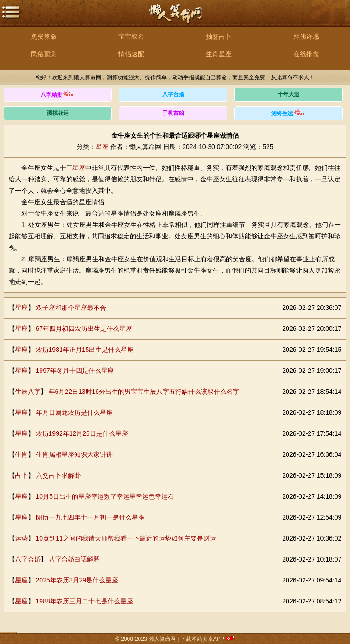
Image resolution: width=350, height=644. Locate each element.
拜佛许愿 (306, 36)
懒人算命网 (175, 18)
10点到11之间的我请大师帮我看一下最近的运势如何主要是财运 (126, 538)
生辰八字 (28, 392)
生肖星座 (219, 54)
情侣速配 (131, 54)
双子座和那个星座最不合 (71, 308)
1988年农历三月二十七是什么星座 (85, 601)
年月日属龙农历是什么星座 (74, 412)
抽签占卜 (219, 36)
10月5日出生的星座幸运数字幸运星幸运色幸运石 (105, 496)
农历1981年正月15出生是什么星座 (85, 350)
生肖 (21, 454)
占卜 (21, 475)
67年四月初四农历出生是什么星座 (84, 329)
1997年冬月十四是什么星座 (75, 371)
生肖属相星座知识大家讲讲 (74, 454)
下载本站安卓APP (202, 639)
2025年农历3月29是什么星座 (77, 580)
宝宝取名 (131, 36)
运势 (21, 538)
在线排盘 (306, 54)
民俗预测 (44, 54)
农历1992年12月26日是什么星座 (82, 433)
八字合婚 (28, 559)
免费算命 (44, 36)
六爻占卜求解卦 (58, 475)
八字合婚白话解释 (74, 559)
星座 (102, 147)
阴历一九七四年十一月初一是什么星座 (90, 517)
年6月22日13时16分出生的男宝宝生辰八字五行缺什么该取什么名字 (144, 392)
